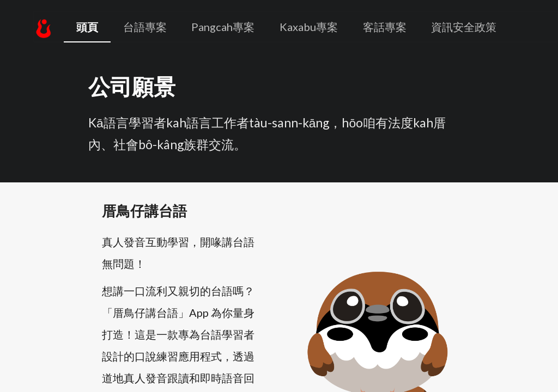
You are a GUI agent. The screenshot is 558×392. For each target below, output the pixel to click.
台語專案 (145, 27)
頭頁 (87, 27)
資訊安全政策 (464, 27)
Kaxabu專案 (309, 27)
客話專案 (385, 27)
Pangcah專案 (223, 27)
